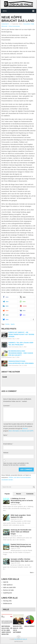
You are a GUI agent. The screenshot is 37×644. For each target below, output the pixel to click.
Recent (19, 494)
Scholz (7, 324)
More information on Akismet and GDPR (21, 431)
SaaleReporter (8, 593)
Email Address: (8, 444)
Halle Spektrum (8, 585)
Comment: (7, 406)
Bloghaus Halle (21, 639)
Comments (30, 494)
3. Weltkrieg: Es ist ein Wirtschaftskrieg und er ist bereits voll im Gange (22, 501)
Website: (6, 453)
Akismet (25, 429)
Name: (6, 435)
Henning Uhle (7, 601)
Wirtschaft (4, 26)
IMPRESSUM (18, 642)
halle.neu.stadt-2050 (9, 587)
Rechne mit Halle (8, 590)
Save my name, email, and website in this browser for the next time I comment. (16, 464)
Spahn (13, 324)
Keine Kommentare (14, 26)
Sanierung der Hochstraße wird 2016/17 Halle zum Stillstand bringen (21, 532)
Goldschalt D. (5, 24)
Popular (7, 494)
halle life (6, 582)
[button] (10, 297)
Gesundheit (27, 24)
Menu (5, 11)
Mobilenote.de (7, 603)
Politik (32, 24)
